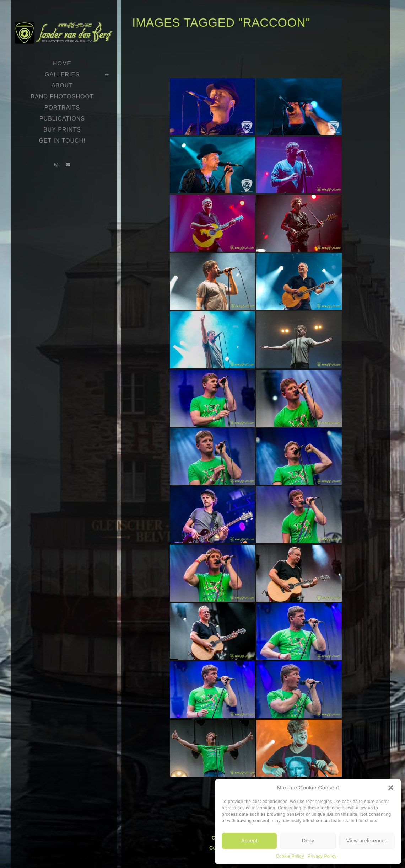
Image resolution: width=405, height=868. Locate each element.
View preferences (367, 840)
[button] (391, 788)
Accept (249, 840)
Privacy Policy (322, 856)
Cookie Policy (290, 856)
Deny (308, 840)
